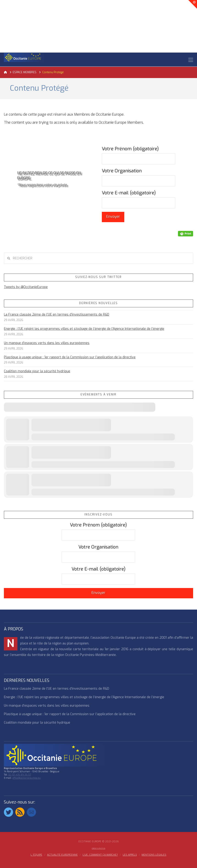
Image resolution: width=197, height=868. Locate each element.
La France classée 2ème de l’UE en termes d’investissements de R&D (57, 315)
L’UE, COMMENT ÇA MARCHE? (100, 855)
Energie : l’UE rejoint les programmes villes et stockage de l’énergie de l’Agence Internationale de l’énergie (84, 329)
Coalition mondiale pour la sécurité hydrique (37, 371)
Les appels (130, 855)
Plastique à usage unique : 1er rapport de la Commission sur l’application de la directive (70, 357)
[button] (191, 60)
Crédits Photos (98, 848)
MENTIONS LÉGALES (154, 855)
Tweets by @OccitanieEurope (26, 287)
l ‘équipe (36, 855)
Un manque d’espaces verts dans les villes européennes (47, 343)
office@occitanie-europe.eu (26, 778)
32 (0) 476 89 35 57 (20, 775)
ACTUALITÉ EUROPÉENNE (62, 855)
